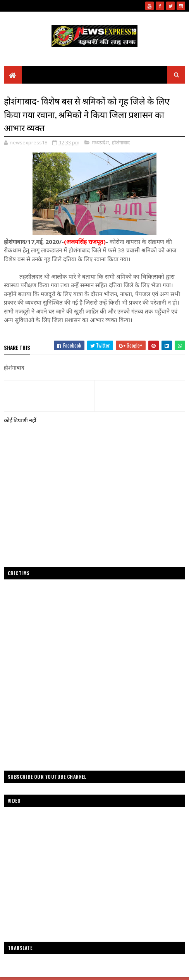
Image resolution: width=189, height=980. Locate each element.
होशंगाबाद (121, 143)
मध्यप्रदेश (100, 143)
